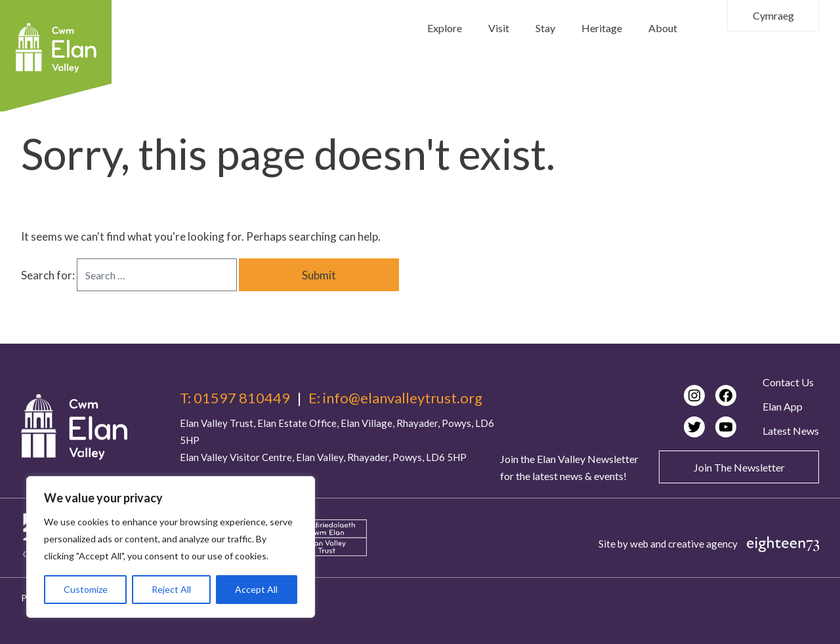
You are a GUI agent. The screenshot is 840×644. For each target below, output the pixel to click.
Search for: (49, 275)
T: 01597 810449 (235, 398)
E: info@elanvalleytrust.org (395, 398)
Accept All (256, 589)
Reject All (171, 589)
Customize (86, 589)
